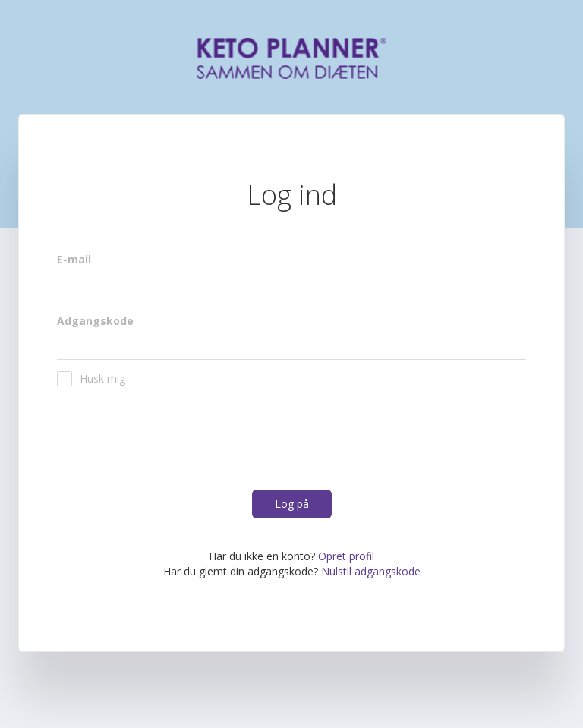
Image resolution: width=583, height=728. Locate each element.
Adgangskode (95, 321)
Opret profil (346, 556)
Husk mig (91, 379)
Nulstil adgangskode (371, 571)
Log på (292, 504)
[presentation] (172, 445)
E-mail (74, 259)
